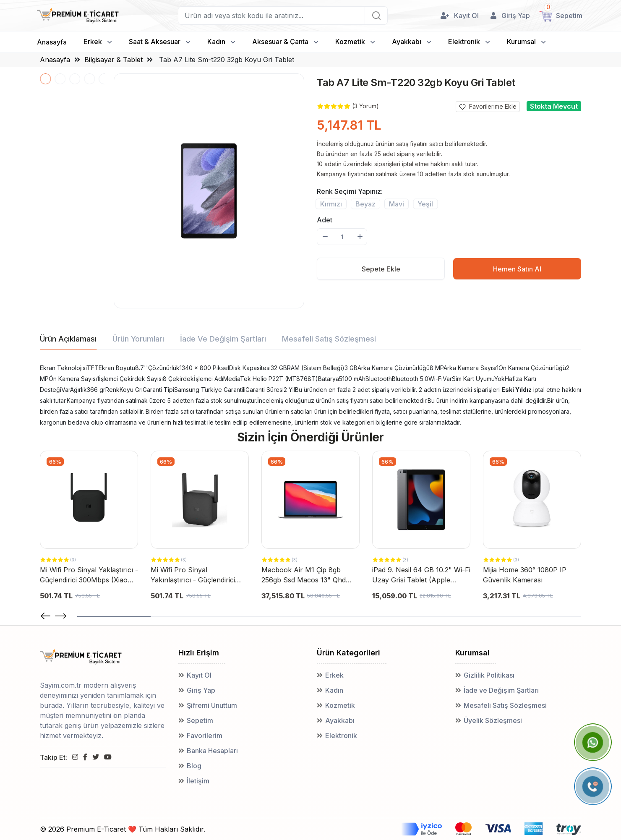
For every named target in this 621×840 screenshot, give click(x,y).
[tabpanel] (310, 395)
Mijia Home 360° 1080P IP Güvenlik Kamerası (525, 575)
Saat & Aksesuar (155, 42)
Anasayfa (52, 42)
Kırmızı (331, 204)
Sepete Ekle (381, 269)
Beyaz (365, 204)
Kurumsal (521, 42)
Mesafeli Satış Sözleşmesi (505, 705)
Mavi (397, 204)
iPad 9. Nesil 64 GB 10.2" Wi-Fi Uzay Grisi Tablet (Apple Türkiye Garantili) (421, 575)
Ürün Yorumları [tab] (138, 339)
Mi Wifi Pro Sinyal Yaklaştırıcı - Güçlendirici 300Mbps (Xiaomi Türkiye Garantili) (89, 575)
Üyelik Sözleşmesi (493, 720)
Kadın (216, 42)
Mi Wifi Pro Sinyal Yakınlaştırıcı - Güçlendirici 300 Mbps (193, 575)
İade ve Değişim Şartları (501, 690)
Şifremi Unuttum (212, 705)
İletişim (198, 781)
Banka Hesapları (212, 751)
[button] (61, 616)
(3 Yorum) (365, 106)
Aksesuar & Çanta (280, 42)
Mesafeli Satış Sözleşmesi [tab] (329, 339)
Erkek (93, 42)
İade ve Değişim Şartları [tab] (223, 339)
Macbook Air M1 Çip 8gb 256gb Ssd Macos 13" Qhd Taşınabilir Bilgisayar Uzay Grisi (304, 575)
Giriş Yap (201, 690)
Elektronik (464, 42)
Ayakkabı (407, 42)
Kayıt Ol (199, 675)
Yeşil (425, 204)
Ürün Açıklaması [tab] (68, 339)
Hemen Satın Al (517, 269)
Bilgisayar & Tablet (114, 60)
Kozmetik (350, 42)
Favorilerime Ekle (488, 107)
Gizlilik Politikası (489, 675)
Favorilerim (205, 736)
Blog (194, 766)
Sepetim (200, 720)
